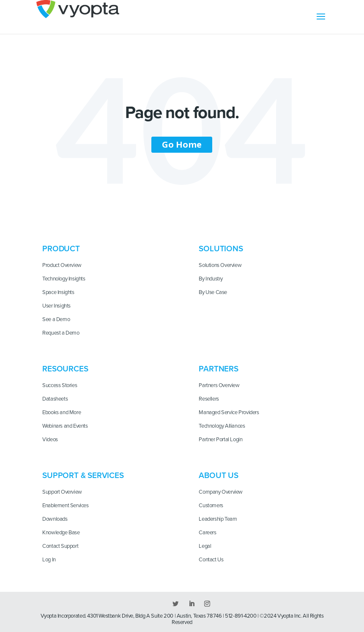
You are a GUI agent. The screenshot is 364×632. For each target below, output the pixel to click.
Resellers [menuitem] (209, 399)
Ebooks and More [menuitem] (62, 412)
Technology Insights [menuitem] (64, 279)
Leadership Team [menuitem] (218, 519)
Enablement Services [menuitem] (66, 506)
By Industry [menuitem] (211, 279)
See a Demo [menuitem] (56, 319)
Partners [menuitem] (218, 369)
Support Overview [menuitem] (62, 492)
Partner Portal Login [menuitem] (220, 440)
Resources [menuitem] (65, 369)
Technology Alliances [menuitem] (222, 426)
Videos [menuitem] (50, 440)
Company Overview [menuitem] (221, 492)
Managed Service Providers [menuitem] (229, 412)
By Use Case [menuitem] (213, 292)
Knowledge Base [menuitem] (61, 533)
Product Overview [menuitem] (62, 265)
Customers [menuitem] (211, 506)
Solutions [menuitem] (221, 249)
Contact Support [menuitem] (60, 546)
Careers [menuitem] (207, 533)
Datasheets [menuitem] (55, 399)
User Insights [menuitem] (56, 306)
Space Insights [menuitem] (58, 292)
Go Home (182, 144)
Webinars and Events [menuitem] (65, 426)
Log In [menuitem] (49, 560)
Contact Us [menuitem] (211, 560)
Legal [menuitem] (205, 546)
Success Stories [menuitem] (60, 385)
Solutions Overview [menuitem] (220, 265)
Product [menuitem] (61, 249)
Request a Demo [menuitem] (61, 333)
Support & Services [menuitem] (83, 475)
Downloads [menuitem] (55, 519)
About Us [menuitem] (218, 475)
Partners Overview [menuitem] (219, 385)
